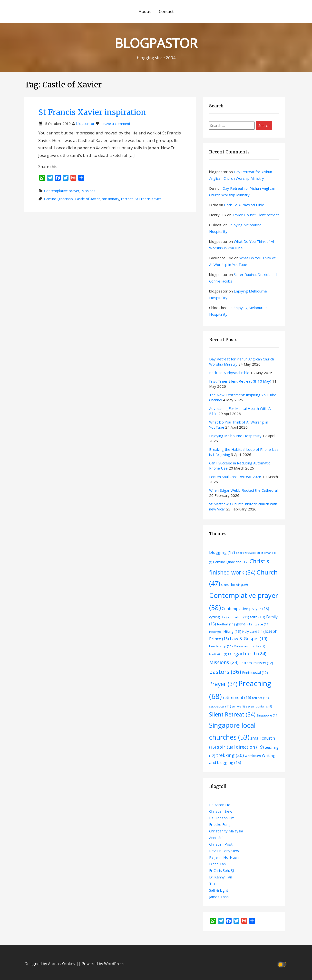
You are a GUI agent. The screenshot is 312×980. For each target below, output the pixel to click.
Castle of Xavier (87, 199)
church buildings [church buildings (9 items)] (234, 584)
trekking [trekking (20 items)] (230, 755)
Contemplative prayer (62, 191)
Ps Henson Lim (222, 818)
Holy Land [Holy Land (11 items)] (253, 631)
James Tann (219, 897)
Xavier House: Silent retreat (256, 215)
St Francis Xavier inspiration (92, 112)
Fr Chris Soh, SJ (221, 870)
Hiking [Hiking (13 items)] (232, 631)
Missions (88, 191)
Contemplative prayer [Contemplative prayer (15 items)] (245, 609)
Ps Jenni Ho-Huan (224, 857)
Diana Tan (217, 864)
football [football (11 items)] (226, 624)
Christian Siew (221, 811)
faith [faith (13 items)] (258, 617)
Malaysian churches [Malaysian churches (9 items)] (249, 646)
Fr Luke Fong (220, 824)
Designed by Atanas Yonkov (50, 964)
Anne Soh (217, 838)
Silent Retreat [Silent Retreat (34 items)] (232, 714)
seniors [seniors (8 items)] (238, 707)
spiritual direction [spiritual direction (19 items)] (240, 747)
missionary (111, 199)
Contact (166, 11)
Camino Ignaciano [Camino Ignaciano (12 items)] (231, 562)
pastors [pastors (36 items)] (225, 672)
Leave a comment (116, 124)
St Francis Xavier (148, 199)
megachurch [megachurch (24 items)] (247, 654)
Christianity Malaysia (226, 831)
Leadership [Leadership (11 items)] (221, 646)
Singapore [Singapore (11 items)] (268, 715)
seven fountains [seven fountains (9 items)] (259, 706)
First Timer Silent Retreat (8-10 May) (240, 381)
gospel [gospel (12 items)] (245, 624)
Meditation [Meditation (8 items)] (218, 654)
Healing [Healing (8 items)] (216, 632)
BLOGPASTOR (156, 43)
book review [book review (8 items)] (246, 553)
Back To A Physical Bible (244, 205)
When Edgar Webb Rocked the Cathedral (243, 490)
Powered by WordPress (103, 964)
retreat (127, 199)
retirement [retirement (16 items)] (237, 697)
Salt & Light (219, 890)
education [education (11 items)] (238, 617)
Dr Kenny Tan (221, 877)
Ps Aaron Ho (220, 805)
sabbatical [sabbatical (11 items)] (220, 706)
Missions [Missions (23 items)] (224, 662)
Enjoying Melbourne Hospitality (235, 436)
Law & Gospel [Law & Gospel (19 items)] (249, 639)
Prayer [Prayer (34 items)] (223, 684)
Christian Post (221, 844)
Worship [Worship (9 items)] (253, 756)
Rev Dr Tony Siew (224, 851)
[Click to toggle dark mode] (283, 964)
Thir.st (214, 884)
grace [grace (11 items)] (262, 624)
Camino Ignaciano (58, 199)
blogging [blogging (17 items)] (222, 552)
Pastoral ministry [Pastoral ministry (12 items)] (256, 663)
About (145, 11)
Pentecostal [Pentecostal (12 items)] (255, 673)
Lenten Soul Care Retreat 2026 (235, 477)
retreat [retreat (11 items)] (260, 698)
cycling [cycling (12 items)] (218, 617)
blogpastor (85, 124)
